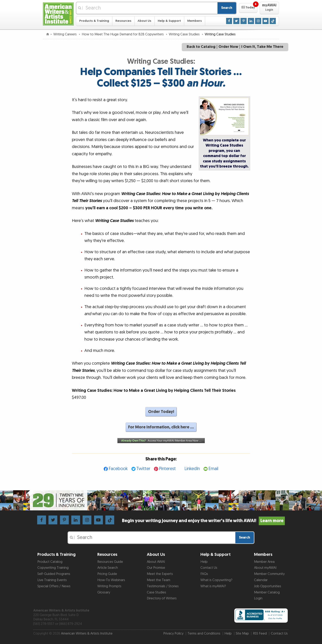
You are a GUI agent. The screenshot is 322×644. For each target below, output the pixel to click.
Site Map (242, 634)
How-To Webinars (111, 580)
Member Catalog (267, 592)
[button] (248, 8)
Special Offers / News (54, 586)
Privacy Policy (173, 634)
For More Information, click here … (161, 427)
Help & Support (169, 21)
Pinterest (167, 469)
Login (258, 598)
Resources (123, 21)
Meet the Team (159, 580)
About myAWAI (265, 568)
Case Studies (156, 592)
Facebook (118, 469)
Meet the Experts (160, 574)
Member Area (264, 562)
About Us (144, 21)
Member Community (269, 574)
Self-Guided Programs (54, 574)
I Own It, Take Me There (262, 47)
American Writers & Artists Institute (87, 634)
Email (213, 469)
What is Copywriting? (216, 580)
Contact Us (209, 568)
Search (227, 8)
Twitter (143, 469)
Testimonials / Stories (163, 586)
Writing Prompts (109, 586)
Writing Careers (65, 34)
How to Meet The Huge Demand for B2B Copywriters (123, 34)
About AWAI (156, 562)
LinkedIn (192, 469)
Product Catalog (50, 562)
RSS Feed (260, 634)
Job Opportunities (268, 586)
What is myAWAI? (213, 586)
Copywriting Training (53, 568)
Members (195, 21)
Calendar (261, 580)
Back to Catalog (201, 47)
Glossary (104, 592)
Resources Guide (110, 562)
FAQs (204, 574)
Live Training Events (52, 580)
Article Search (108, 568)
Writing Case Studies (185, 34)
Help (204, 562)
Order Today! (161, 412)
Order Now (228, 47)
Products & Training (94, 21)
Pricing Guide (107, 574)
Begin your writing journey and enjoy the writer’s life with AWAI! (203, 521)
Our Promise (156, 568)
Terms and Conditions (204, 634)
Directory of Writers (162, 598)
